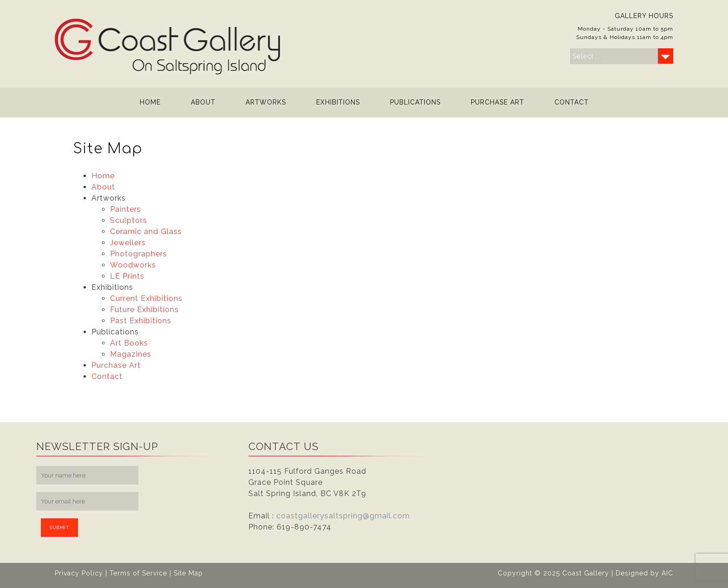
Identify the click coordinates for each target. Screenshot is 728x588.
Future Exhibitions (144, 310)
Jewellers (128, 243)
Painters (126, 209)
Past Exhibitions (141, 321)
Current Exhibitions (146, 298)
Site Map (188, 573)
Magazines (131, 354)
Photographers (139, 254)
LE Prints (127, 276)
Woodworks (133, 265)
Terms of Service (138, 573)
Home (150, 102)
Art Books (129, 343)
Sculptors (129, 220)
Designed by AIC (644, 573)
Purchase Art (497, 102)
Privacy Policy (79, 573)
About (203, 102)
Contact (572, 102)
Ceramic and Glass (146, 232)
